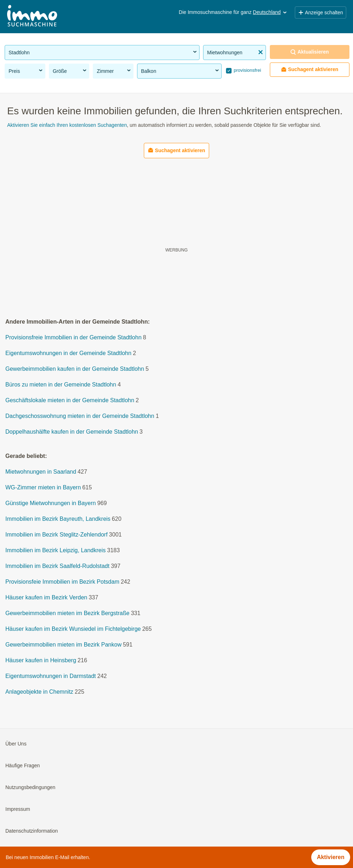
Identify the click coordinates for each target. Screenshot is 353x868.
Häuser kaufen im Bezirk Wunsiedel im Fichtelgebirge (73, 629)
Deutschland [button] (271, 12)
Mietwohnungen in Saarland (41, 472)
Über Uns (16, 744)
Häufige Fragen (23, 766)
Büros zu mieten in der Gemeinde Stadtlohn (61, 385)
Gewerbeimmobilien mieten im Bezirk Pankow (63, 645)
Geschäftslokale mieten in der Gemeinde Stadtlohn (70, 401)
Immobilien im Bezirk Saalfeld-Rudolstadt (57, 566)
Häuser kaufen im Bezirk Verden (46, 598)
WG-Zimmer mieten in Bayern (43, 488)
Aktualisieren (309, 52)
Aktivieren (331, 857)
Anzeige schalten (321, 13)
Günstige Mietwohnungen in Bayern (51, 503)
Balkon (180, 71)
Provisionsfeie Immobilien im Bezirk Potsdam (62, 582)
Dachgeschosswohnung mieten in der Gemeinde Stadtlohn (80, 416)
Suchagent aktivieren (310, 69)
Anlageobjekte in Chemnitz (39, 692)
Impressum (18, 809)
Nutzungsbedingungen (30, 788)
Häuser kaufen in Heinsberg (41, 661)
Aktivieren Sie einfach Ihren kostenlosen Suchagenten (67, 125)
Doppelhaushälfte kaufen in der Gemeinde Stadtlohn (72, 432)
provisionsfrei (247, 70)
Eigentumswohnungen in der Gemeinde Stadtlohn (68, 353)
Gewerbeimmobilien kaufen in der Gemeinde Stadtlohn (75, 369)
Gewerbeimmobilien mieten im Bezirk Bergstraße (67, 613)
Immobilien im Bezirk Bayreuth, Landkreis (58, 519)
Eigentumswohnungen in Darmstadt (51, 676)
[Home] (32, 17)
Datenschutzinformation (32, 831)
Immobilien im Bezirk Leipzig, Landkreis (56, 551)
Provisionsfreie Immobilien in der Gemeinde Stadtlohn (74, 338)
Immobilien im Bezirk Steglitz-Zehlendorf (56, 535)
